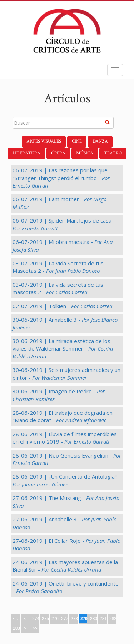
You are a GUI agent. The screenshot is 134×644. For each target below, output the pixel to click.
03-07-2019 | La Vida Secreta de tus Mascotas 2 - (58, 267)
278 (74, 619)
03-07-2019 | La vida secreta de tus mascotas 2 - (58, 288)
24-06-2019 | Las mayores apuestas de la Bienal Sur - (65, 566)
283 (16, 628)
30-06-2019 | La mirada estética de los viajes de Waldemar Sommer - (63, 349)
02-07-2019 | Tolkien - (62, 306)
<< (15, 619)
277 (65, 619)
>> (35, 628)
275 (45, 619)
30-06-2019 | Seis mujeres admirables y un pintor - (66, 374)
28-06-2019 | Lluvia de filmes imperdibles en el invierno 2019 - (65, 438)
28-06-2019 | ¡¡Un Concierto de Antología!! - (66, 480)
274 (36, 619)
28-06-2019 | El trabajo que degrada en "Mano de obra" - (63, 416)
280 (94, 619)
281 (103, 619)
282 (113, 619)
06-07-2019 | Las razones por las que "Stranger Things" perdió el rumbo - (61, 178)
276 (55, 619)
